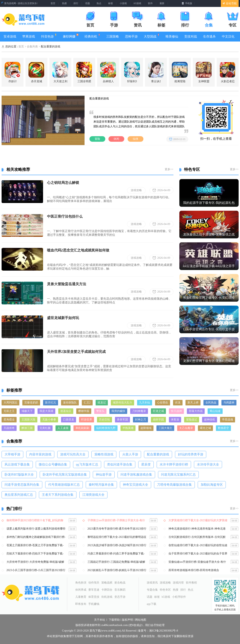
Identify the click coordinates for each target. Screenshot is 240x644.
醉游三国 (27, 428)
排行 (76, 3)
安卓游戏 (10, 36)
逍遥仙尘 (66, 411)
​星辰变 (146, 464)
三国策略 (113, 36)
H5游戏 (137, 3)
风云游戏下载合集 (17, 464)
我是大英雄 (46, 411)
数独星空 (223, 428)
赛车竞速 (94, 590)
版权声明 (127, 620)
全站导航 (230, 3)
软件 (150, 3)
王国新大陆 (28, 420)
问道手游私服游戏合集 (136, 475)
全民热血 (211, 403)
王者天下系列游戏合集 (58, 495)
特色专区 (165, 590)
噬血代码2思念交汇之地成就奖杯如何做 (78, 250)
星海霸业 (9, 420)
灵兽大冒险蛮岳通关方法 (67, 284)
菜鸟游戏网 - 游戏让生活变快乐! (21, 3)
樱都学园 (84, 411)
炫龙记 (102, 403)
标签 (111, 3)
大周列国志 (10, 403)
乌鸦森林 (229, 403)
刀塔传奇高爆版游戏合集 (174, 485)
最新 (162, 3)
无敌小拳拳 (49, 420)
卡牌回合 (107, 590)
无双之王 (9, 411)
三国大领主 (165, 428)
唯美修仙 (172, 36)
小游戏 (123, 3)
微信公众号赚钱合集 (53, 464)
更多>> (169, 169)
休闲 (116, 139)
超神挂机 (210, 420)
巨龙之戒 (158, 411)
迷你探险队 (70, 403)
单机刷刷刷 (82, 428)
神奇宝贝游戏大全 (136, 485)
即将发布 (81, 604)
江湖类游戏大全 (93, 495)
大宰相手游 (12, 454)
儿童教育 (81, 597)
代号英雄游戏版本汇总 (64, 485)
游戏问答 (178, 583)
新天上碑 (193, 403)
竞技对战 (191, 36)
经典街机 (92, 36)
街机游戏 (107, 597)
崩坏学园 (158, 420)
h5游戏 (166, 597)
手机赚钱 (94, 604)
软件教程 (191, 583)
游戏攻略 (136, 190)
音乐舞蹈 (120, 590)
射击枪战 (120, 583)
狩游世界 (87, 420)
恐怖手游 (131, 36)
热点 (99, 3)
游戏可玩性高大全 (73, 454)
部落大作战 (196, 411)
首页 (53, 3)
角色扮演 (81, 583)
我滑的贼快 (118, 411)
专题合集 (152, 590)
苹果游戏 (29, 36)
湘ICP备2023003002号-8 (163, 631)
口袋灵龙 (69, 420)
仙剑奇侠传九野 (106, 428)
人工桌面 (63, 428)
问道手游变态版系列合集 (22, 485)
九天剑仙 (145, 403)
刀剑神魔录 (139, 411)
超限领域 (146, 428)
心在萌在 (163, 403)
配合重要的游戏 (158, 454)
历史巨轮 (104, 420)
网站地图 (141, 620)
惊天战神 (176, 411)
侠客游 (175, 420)
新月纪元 (51, 403)
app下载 (152, 604)
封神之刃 (140, 420)
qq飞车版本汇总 (87, 464)
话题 (88, 3)
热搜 (64, 3)
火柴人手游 (130, 454)
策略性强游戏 (104, 454)
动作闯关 (94, 583)
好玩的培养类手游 (191, 454)
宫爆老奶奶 (31, 403)
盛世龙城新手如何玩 (63, 318)
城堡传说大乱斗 (122, 403)
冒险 (97, 139)
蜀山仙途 (215, 411)
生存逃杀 (209, 36)
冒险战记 (192, 420)
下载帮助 (114, 620)
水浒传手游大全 (208, 464)
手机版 (187, 3)
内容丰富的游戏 (40, 454)
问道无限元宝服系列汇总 (178, 475)
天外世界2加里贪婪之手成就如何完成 (76, 352)
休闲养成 (81, 590)
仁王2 (87, 403)
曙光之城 (205, 428)
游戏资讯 (152, 583)
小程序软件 (179, 597)
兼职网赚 (71, 36)
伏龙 (178, 403)
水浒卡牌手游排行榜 (174, 464)
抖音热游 (49, 36)
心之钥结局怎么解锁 (63, 183)
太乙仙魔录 (186, 428)
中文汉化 (228, 36)
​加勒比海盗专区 (212, 485)
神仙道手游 (104, 475)
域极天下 (27, 411)
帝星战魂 (228, 420)
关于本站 (100, 620)
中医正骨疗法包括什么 (65, 216)
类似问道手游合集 (120, 464)
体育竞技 (94, 597)
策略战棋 (107, 583)
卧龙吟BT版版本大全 (19, 475)
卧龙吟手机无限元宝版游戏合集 (65, 475)
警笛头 (100, 411)
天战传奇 (9, 428)
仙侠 (136, 139)
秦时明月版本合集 (101, 485)
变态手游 (120, 597)
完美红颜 (45, 428)
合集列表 (32, 47)
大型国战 (152, 36)
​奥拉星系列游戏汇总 (19, 495)
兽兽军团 (122, 420)
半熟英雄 (128, 428)
